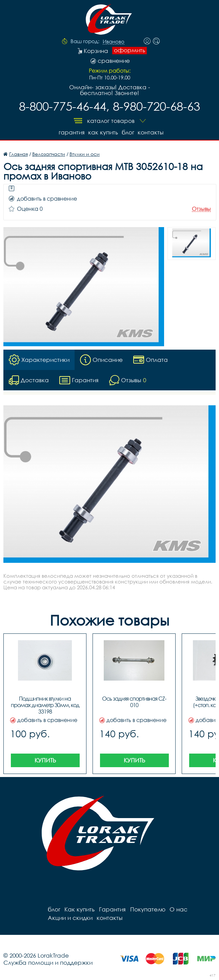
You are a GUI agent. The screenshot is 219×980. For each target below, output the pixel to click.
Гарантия (70, 132)
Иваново (114, 42)
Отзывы (201, 209)
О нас (177, 909)
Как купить (102, 132)
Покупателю (147, 909)
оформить (130, 50)
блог (128, 132)
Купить (45, 760)
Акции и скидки (70, 917)
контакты (151, 132)
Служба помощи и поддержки (48, 962)
